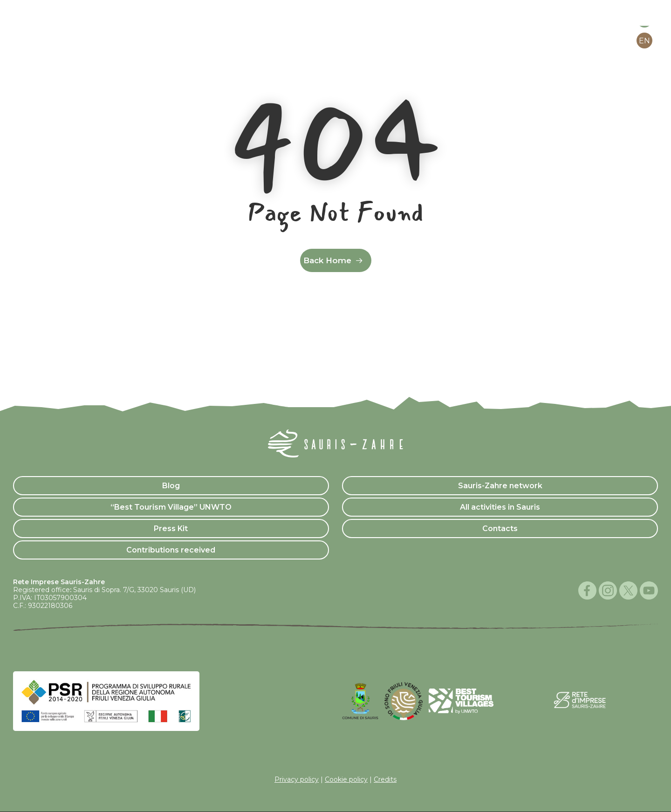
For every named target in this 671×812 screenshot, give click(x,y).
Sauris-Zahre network (500, 486)
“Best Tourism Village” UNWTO (171, 507)
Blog (171, 486)
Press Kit (171, 529)
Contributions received (171, 550)
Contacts (500, 529)
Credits (385, 779)
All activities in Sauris (500, 507)
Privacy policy (297, 779)
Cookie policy (346, 779)
